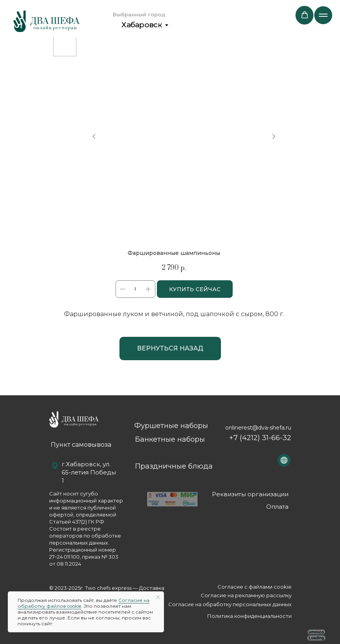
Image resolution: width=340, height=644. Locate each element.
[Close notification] (158, 597)
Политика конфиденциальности (249, 616)
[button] (305, 15)
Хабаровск (142, 25)
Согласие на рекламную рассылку (246, 595)
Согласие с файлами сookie (255, 587)
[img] (46, 21)
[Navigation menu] (323, 15)
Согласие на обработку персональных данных (230, 604)
